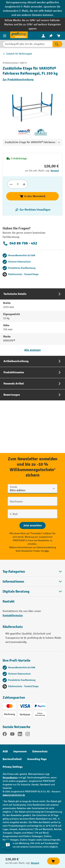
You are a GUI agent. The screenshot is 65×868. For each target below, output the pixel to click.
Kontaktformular (13, 615)
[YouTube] (12, 735)
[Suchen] (57, 44)
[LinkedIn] (20, 735)
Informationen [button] (32, 581)
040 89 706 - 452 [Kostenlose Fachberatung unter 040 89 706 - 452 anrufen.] (20, 243)
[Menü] (5, 36)
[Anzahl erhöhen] (24, 184)
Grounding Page (37, 759)
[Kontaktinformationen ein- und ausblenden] (8, 845)
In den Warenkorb (32, 196)
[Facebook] (5, 735)
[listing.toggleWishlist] (33, 210)
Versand (55, 171)
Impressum (20, 751)
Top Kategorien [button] (32, 572)
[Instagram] (28, 735)
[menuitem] (43, 36)
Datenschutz (40, 751)
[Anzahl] (18, 184)
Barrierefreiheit (12, 759)
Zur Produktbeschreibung (18, 80)
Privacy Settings (13, 767)
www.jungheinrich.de (14, 795)
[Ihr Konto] (43, 36)
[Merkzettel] (51, 36)
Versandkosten (10, 778)
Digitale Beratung (16, 592)
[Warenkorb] (59, 36)
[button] (32, 591)
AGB (5, 751)
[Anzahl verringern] (11, 184)
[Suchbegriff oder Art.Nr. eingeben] (28, 44)
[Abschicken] (32, 525)
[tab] (32, 322)
